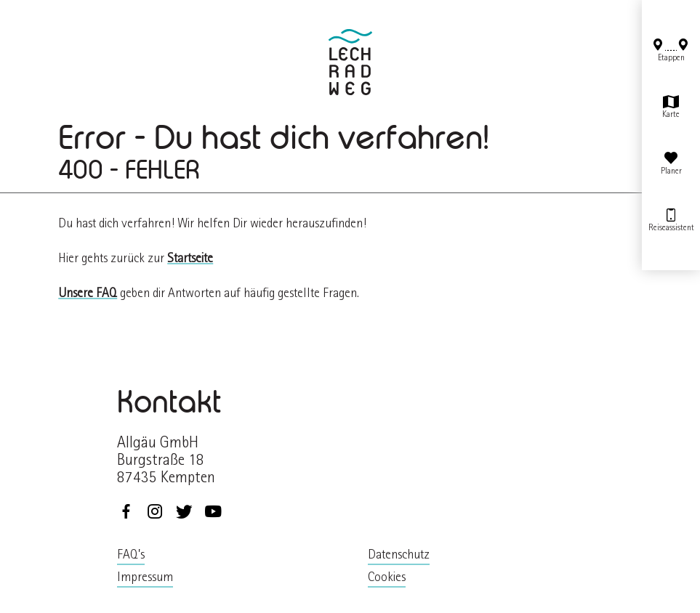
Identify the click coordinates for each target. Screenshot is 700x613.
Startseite (190, 260)
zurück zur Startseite (350, 62)
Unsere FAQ (88, 295)
